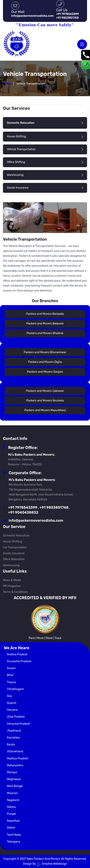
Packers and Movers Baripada (45, 314)
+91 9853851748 (54, 508)
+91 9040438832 (23, 512)
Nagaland (13, 800)
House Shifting (13, 542)
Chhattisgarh (15, 689)
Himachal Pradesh (19, 724)
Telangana (14, 842)
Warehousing (11, 565)
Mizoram (12, 793)
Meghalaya (14, 779)
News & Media (12, 580)
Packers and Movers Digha (45, 362)
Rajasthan (13, 821)
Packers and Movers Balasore (45, 324)
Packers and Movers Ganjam (45, 372)
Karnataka (13, 738)
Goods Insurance (14, 553)
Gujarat (12, 703)
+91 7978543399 (23, 508)
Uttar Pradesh (16, 717)
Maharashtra (15, 765)
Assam (11, 668)
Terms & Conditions (15, 592)
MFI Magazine (12, 586)
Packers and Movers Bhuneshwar (45, 352)
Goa (9, 696)
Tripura (11, 682)
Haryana (12, 710)
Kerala (11, 745)
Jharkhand (14, 731)
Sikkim (11, 828)
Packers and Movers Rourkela (45, 401)
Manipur (12, 772)
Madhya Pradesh (18, 759)
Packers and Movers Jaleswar (45, 391)
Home (7, 84)
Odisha (11, 807)
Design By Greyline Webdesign (45, 864)
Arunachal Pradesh (19, 661)
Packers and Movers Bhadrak (45, 333)
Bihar (10, 675)
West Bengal (15, 786)
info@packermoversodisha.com (36, 521)
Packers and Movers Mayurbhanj (45, 410)
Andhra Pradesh (17, 654)
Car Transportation (15, 547)
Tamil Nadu (14, 835)
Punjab (11, 814)
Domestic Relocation (16, 536)
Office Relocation (14, 559)
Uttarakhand (15, 751)
